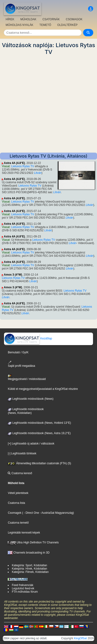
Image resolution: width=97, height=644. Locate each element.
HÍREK (10, 19)
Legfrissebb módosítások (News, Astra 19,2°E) (39, 433)
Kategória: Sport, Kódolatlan (29, 565)
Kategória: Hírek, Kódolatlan (29, 569)
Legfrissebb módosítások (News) (31, 399)
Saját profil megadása (21, 364)
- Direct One (31, 513)
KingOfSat (80, 638)
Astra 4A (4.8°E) (14, 163)
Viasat (6, 166)
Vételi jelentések (18, 493)
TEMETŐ (45, 25)
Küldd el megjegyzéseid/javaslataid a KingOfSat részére (43, 389)
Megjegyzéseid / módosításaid (27, 378)
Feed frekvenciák (22, 585)
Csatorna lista (16, 503)
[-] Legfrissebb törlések (22, 453)
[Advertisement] (48, 104)
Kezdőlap (28, 338)
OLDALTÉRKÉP (67, 25)
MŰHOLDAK (28, 19)
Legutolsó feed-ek (23, 588)
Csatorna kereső (20, 473)
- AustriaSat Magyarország (56, 513)
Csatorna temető (18, 523)
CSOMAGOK (74, 19)
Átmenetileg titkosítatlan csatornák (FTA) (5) (39, 463)
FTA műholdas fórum (25, 592)
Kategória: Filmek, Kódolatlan (30, 572)
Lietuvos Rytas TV (23, 166)
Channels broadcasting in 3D (29, 553)
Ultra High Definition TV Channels (33, 542)
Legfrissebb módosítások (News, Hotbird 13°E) (39, 423)
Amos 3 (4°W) (13, 275)
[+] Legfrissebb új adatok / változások (31, 444)
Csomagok (14, 513)
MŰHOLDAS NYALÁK (19, 25)
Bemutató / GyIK (18, 352)
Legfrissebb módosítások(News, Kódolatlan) (26, 411)
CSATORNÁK (51, 19)
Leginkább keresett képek (24, 533)
